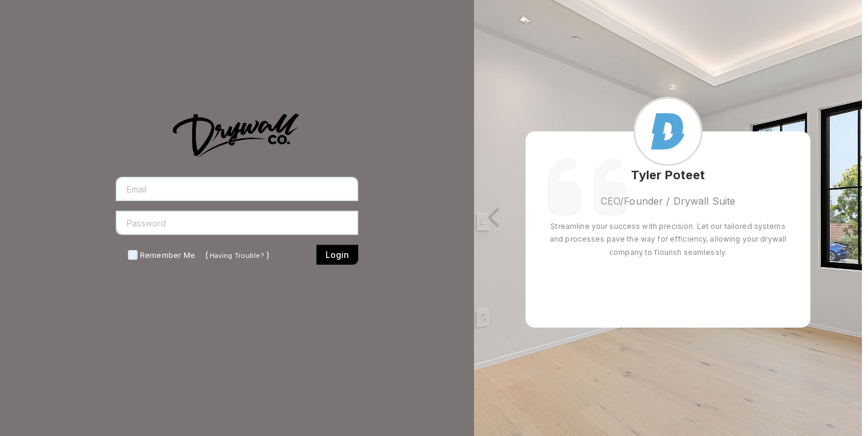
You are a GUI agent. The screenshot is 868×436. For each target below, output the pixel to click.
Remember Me (168, 255)
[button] (495, 218)
